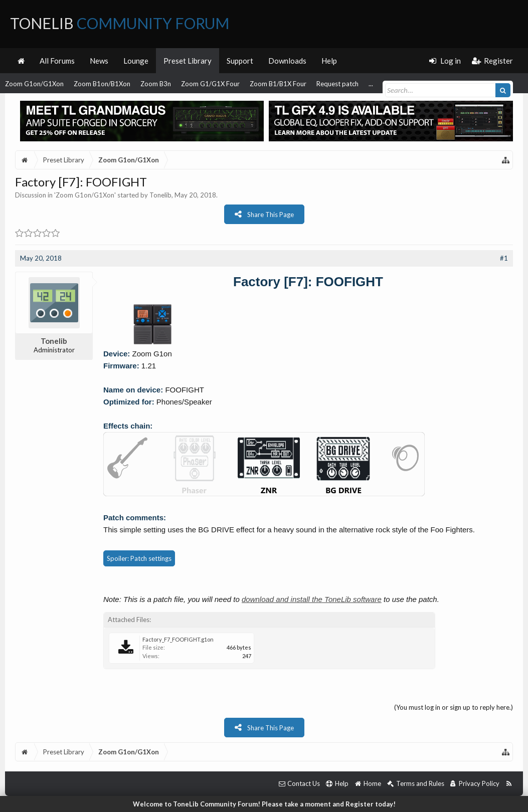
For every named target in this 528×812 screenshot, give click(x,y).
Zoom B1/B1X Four (278, 84)
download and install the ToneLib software (312, 599)
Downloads (287, 61)
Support (240, 61)
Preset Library (188, 61)
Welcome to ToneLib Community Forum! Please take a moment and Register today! (264, 804)
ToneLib (120, 23)
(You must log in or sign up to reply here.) (454, 707)
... (371, 84)
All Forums (57, 61)
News (99, 61)
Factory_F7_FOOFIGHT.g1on (178, 639)
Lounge (136, 61)
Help (329, 61)
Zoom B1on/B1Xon (102, 84)
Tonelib (160, 195)
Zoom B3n (156, 84)
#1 (504, 258)
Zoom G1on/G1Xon (34, 84)
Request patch (337, 84)
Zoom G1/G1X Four (210, 84)
